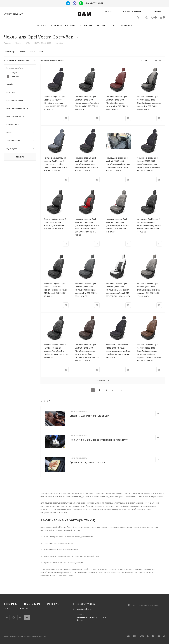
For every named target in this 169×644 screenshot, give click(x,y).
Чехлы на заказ (32, 604)
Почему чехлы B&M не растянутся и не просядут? (99, 440)
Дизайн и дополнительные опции (89, 416)
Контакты (26, 609)
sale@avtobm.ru (84, 609)
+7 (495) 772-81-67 (94, 3)
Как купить (53, 604)
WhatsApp (27, 617)
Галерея (108, 11)
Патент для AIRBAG (132, 11)
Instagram (14, 617)
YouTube (20, 617)
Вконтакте (7, 617)
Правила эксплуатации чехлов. (87, 462)
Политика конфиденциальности (146, 605)
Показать (20, 157)
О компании (11, 604)
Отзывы (158, 11)
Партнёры (9, 609)
